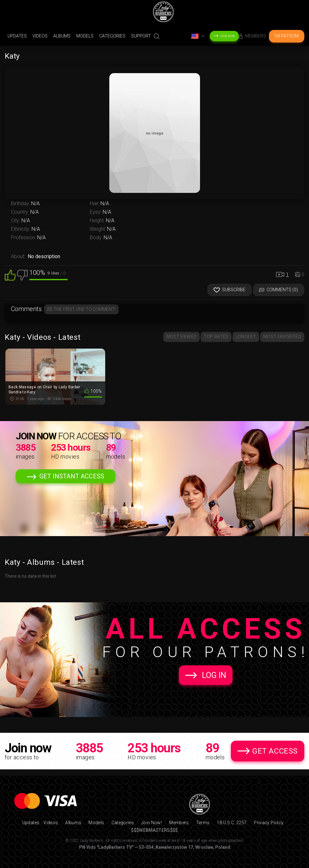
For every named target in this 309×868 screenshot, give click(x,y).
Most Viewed (182, 337)
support (141, 36)
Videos (40, 36)
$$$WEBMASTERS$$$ (154, 830)
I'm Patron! (287, 36)
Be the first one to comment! (81, 309)
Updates (17, 36)
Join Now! (152, 823)
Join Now (227, 36)
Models (85, 36)
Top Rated (216, 337)
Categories (112, 36)
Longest (246, 337)
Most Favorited (282, 337)
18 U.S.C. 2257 (232, 823)
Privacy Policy (269, 823)
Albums (62, 36)
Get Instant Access (72, 476)
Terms (203, 823)
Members (256, 36)
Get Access (275, 751)
